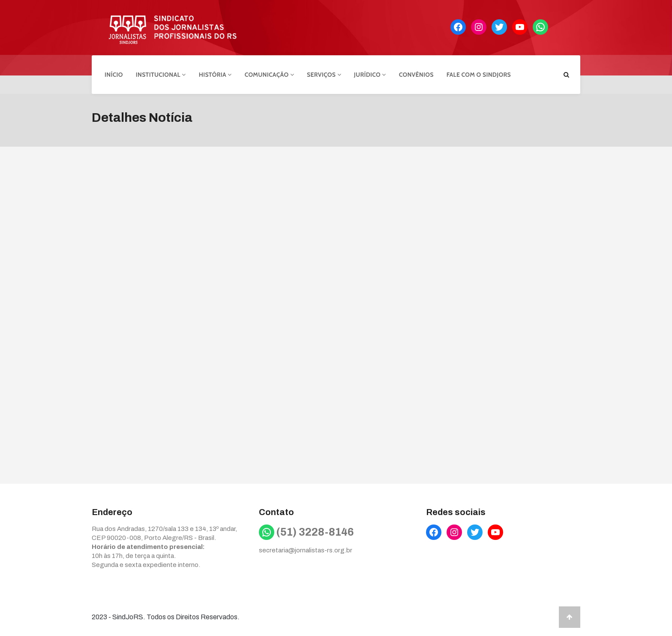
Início (114, 74)
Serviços (324, 74)
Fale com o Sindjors (479, 74)
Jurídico (370, 74)
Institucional (161, 74)
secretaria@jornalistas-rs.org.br (306, 550)
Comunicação (269, 74)
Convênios (416, 74)
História (215, 74)
